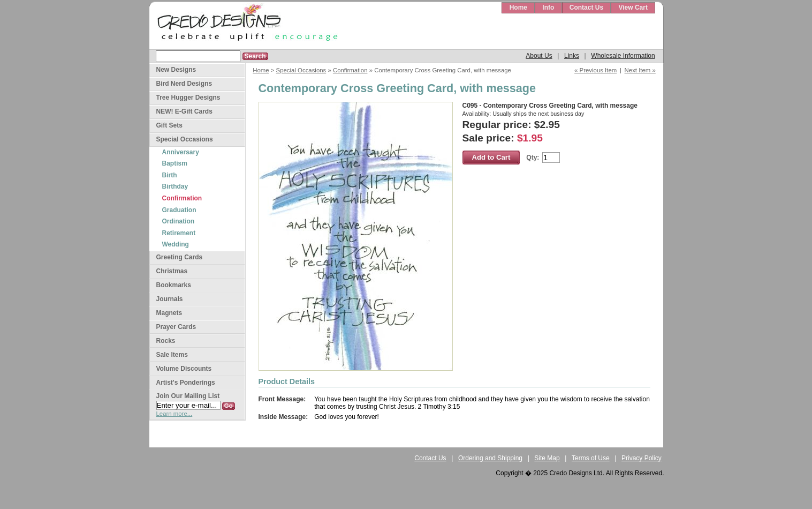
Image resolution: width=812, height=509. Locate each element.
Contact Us (586, 8)
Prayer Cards (176, 327)
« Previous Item (595, 70)
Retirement (179, 233)
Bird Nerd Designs (184, 84)
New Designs (176, 70)
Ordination (179, 221)
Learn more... (174, 414)
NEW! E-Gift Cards (184, 111)
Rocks (166, 341)
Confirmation (350, 70)
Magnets (169, 313)
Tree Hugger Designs (188, 98)
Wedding (176, 244)
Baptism (175, 163)
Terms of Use (591, 458)
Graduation (179, 210)
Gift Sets (169, 125)
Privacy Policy (642, 458)
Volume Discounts (184, 369)
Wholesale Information (623, 56)
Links (572, 56)
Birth (170, 175)
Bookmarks (174, 285)
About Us (539, 56)
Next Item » (640, 70)
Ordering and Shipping (490, 458)
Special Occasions (301, 70)
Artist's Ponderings (186, 383)
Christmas (172, 271)
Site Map (547, 458)
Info (548, 8)
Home (518, 8)
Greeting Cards (180, 257)
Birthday (175, 186)
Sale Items (172, 355)
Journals (170, 299)
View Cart (633, 8)
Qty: (533, 158)
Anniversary (181, 152)
